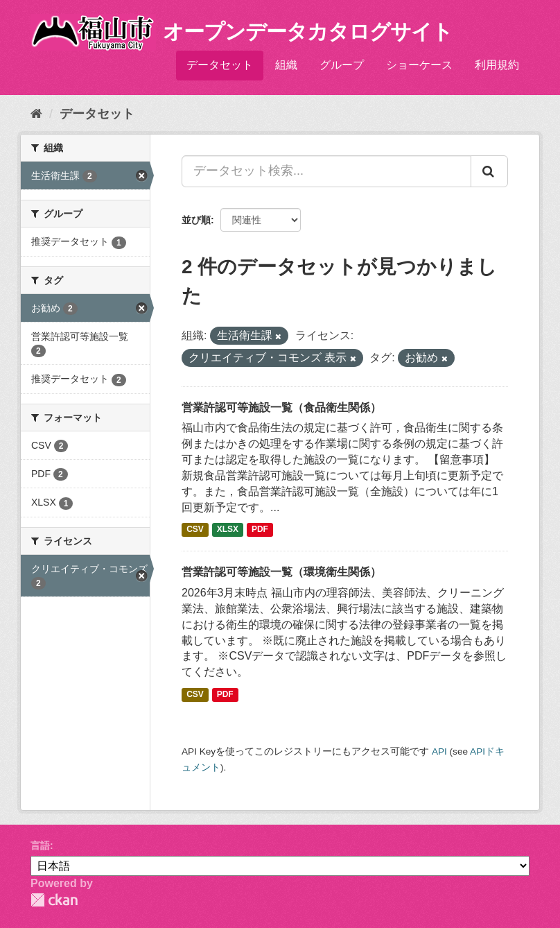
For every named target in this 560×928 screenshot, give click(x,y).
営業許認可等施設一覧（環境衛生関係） (281, 572)
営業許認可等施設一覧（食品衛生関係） (281, 407)
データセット (220, 65)
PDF (260, 529)
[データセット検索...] (326, 171)
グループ (342, 65)
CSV (195, 529)
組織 (286, 65)
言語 (40, 845)
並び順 (196, 220)
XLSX (228, 529)
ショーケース (419, 65)
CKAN (54, 900)
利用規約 (497, 65)
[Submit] (489, 171)
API (439, 751)
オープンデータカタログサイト (308, 32)
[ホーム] (36, 114)
